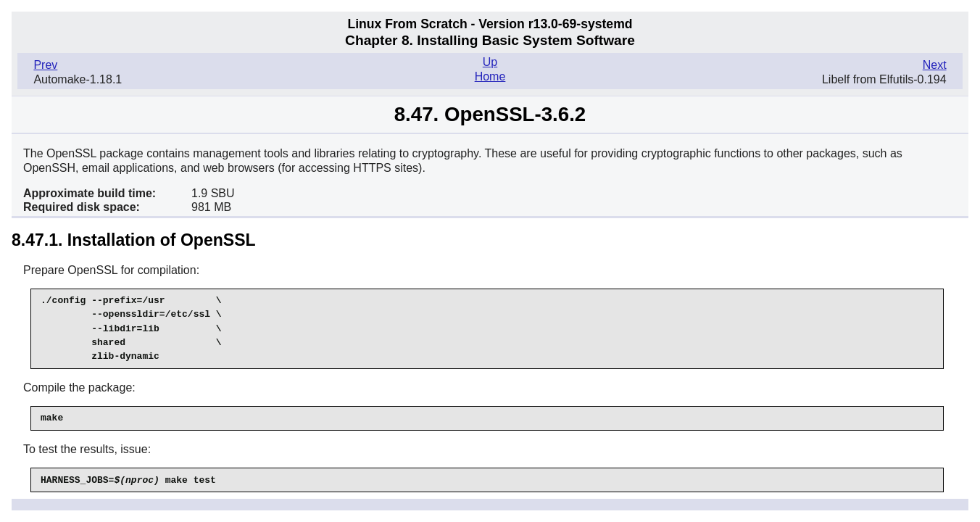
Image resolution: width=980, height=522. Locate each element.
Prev (45, 65)
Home (490, 76)
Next (935, 65)
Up (490, 62)
